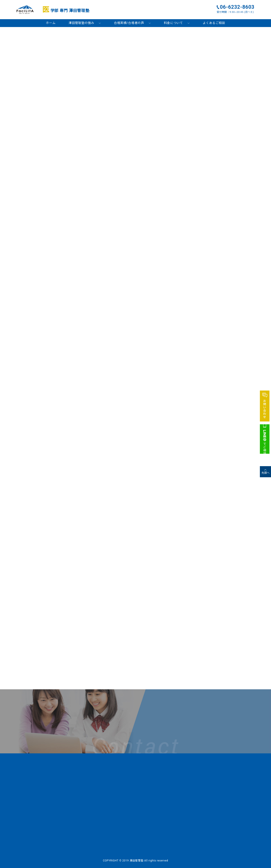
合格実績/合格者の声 (129, 23)
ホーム (51, 23)
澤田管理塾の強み (81, 23)
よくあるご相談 (214, 23)
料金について (173, 23)
